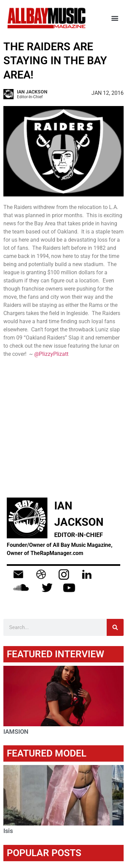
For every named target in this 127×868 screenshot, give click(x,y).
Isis (8, 831)
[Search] (115, 627)
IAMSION (16, 732)
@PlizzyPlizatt (51, 354)
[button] (115, 18)
